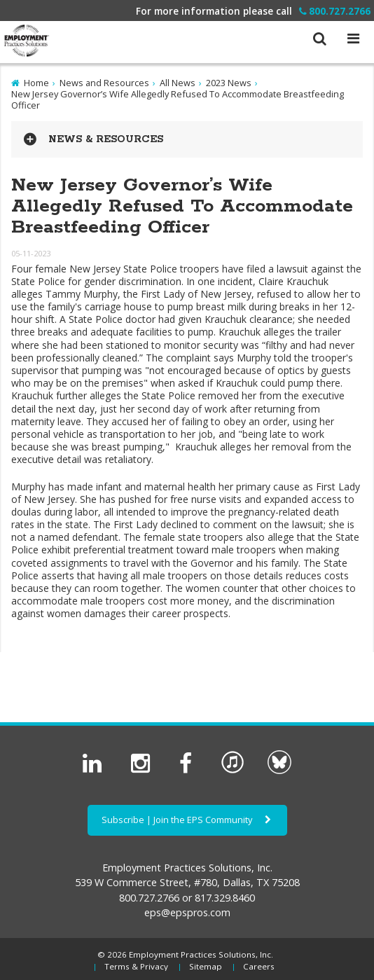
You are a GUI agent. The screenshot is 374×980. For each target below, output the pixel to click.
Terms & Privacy (136, 966)
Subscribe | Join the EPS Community (187, 820)
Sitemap (206, 966)
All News (178, 83)
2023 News (229, 83)
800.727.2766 (335, 11)
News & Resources (106, 139)
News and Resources (104, 83)
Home (36, 83)
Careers (259, 966)
